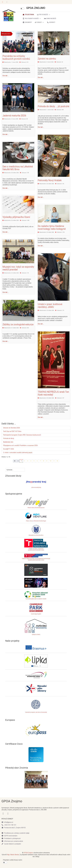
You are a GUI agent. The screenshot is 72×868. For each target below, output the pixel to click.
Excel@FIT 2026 (8, 449)
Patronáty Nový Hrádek (50, 180)
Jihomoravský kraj (36, 487)
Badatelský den (8, 442)
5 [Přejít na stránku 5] (34, 461)
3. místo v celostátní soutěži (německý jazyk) (18, 453)
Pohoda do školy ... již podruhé (53, 106)
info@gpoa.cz (7, 822)
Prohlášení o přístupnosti (11, 838)
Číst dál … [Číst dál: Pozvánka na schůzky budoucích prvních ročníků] (6, 76)
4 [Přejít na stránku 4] (31, 461)
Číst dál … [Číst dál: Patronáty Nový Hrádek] (41, 197)
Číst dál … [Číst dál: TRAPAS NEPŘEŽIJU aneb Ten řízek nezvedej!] (41, 417)
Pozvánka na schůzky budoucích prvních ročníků (16, 57)
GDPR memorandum (9, 836)
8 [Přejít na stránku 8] (44, 461)
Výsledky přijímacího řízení (16, 217)
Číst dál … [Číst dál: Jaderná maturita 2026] (6, 134)
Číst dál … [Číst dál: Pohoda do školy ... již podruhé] (41, 127)
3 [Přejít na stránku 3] (28, 461)
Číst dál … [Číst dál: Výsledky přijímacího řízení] (6, 232)
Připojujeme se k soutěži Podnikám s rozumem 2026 (20, 445)
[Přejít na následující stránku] (54, 461)
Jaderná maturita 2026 (14, 116)
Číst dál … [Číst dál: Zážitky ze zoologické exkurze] (6, 341)
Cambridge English (36, 609)
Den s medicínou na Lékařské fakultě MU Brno (18, 168)
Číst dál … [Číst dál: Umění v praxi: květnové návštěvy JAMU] (41, 324)
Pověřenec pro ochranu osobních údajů (15, 833)
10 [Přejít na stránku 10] (50, 461)
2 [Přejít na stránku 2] (24, 461)
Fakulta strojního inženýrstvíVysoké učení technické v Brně (36, 549)
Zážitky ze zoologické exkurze (18, 324)
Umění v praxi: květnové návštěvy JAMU (50, 306)
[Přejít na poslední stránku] (57, 461)
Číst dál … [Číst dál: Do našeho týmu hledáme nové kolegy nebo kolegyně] (41, 246)
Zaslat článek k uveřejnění (11, 844)
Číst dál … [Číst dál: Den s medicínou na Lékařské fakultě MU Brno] (6, 188)
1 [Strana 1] (21, 461)
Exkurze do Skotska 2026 (12, 428)
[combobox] (15, 470)
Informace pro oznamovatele (12, 841)
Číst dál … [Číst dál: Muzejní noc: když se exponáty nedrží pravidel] (6, 292)
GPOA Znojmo (28, 853)
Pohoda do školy (9, 438)
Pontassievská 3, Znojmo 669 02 (14, 828)
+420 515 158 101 (9, 825)
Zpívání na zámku (47, 59)
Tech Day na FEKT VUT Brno (12, 431)
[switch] (22, 9)
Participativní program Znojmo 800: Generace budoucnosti (22, 435)
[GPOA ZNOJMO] (9, 15)
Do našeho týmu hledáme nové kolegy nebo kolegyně (52, 227)
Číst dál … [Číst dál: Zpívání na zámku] (41, 77)
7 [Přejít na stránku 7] (40, 461)
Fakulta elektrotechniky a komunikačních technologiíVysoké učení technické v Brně (36, 558)
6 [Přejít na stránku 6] (37, 461)
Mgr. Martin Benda (13, 855)
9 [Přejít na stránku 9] (47, 461)
